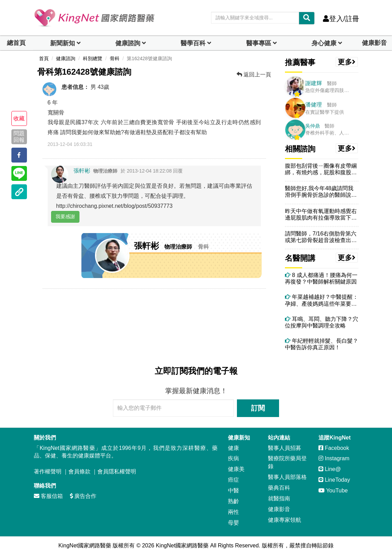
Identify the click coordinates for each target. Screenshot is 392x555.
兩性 (233, 512)
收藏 (19, 118)
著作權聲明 (48, 471)
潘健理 (314, 105)
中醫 (233, 491)
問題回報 (19, 137)
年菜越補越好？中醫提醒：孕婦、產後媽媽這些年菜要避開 (322, 300)
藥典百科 (279, 488)
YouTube (333, 491)
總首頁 (16, 43)
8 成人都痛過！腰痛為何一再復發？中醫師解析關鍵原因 (321, 278)
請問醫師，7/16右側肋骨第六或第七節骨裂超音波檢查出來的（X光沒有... (321, 237)
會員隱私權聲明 (117, 471)
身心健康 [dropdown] (324, 43)
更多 (347, 62)
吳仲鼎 (313, 126)
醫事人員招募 (285, 448)
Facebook (334, 448)
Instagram (334, 458)
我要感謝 (65, 216)
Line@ (330, 469)
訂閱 (258, 408)
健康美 (236, 469)
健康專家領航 (285, 520)
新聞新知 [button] (63, 43)
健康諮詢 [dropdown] (128, 43)
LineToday (334, 480)
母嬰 (233, 523)
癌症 (233, 480)
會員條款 (79, 471)
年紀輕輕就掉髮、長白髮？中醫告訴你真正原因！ (322, 344)
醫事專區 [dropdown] (259, 43)
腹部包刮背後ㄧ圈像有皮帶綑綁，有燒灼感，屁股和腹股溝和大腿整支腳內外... (321, 169)
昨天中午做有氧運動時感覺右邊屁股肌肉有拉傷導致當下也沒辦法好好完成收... (321, 215)
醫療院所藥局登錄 (287, 462)
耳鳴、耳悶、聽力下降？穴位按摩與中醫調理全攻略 (322, 322)
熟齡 (233, 501)
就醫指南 (279, 498)
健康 (233, 448)
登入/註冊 (341, 19)
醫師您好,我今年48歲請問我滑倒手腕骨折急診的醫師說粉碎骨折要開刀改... (321, 192)
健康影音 (374, 43)
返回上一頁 (254, 75)
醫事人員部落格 (287, 477)
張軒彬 (82, 171)
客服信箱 (48, 496)
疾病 (233, 458)
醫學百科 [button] (193, 43)
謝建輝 (314, 83)
